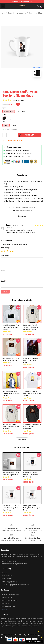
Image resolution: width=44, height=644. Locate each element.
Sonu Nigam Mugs (36, 13)
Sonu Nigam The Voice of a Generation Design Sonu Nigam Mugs (11, 508)
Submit (5, 292)
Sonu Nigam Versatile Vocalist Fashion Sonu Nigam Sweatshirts (31, 327)
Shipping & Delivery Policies (10, 594)
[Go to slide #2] (27, 83)
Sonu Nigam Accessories (17, 13)
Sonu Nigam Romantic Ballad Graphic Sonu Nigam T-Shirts (32, 393)
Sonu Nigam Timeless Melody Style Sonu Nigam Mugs (32, 508)
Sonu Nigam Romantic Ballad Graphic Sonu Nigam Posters (11, 393)
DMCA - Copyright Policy (9, 582)
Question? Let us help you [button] (34, 641)
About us (4, 573)
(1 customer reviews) (19, 100)
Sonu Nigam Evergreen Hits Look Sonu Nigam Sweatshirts (32, 427)
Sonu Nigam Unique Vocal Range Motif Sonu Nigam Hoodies (11, 327)
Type (4, 108)
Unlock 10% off (40, 635)
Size (4, 122)
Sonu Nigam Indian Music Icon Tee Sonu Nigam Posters (32, 360)
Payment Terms (7, 597)
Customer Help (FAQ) (8, 606)
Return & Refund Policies (9, 600)
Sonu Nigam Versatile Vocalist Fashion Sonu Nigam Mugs (31, 475)
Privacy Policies (7, 579)
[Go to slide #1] (17, 83)
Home (3, 13)
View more (22, 439)
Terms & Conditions (8, 576)
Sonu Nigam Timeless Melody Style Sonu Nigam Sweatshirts (11, 427)
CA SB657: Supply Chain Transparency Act (15, 585)
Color (4, 115)
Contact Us (5, 603)
